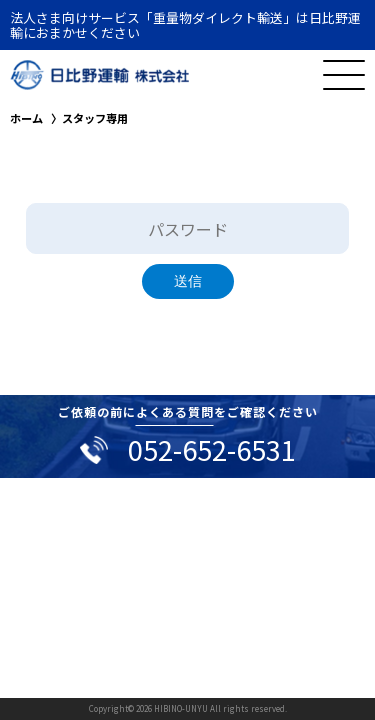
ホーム (26, 118)
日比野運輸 (100, 75)
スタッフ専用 (95, 118)
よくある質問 (175, 411)
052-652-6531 (212, 449)
